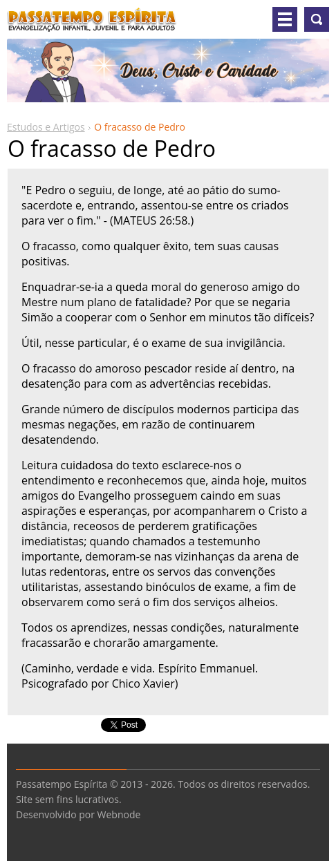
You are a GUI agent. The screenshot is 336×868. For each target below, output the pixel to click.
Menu (285, 19)
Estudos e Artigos (46, 127)
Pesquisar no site (317, 19)
